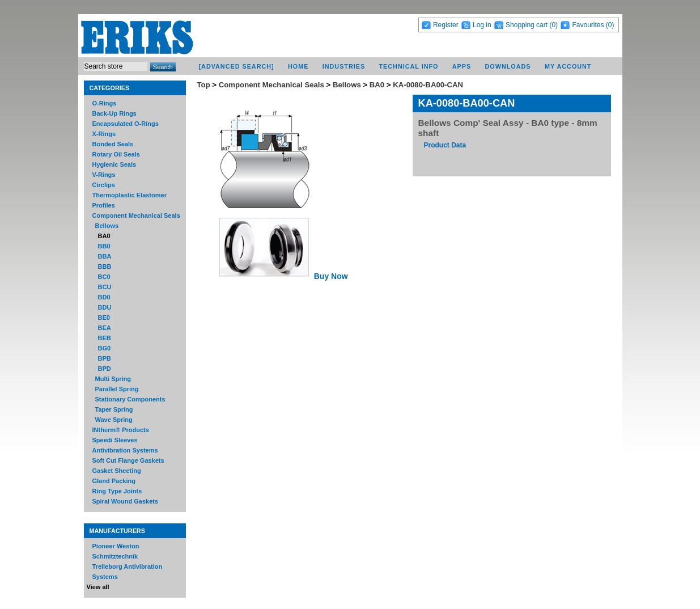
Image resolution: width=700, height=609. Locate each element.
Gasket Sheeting (117, 471)
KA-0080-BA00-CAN (428, 85)
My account (568, 66)
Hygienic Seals (114, 164)
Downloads (508, 66)
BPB (105, 358)
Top (204, 85)
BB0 (104, 246)
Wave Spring (114, 420)
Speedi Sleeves (115, 440)
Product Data (445, 145)
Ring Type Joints (117, 491)
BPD (105, 369)
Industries (344, 66)
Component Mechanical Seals (136, 215)
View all (98, 587)
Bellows (107, 226)
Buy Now (331, 276)
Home (298, 66)
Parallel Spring (117, 389)
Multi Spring (113, 379)
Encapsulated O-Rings (126, 124)
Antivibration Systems (125, 450)
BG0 (105, 348)
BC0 (104, 277)
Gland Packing (114, 481)
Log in (482, 25)
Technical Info (408, 66)
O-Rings (105, 103)
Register (446, 25)
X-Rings (104, 134)
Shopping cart (527, 25)
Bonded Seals (113, 144)
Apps (462, 66)
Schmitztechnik (115, 556)
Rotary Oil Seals (116, 154)
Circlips (104, 185)
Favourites (588, 25)
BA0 (104, 236)
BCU (105, 287)
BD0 (104, 297)
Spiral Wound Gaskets (126, 501)
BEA (105, 328)
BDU (105, 307)
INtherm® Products (121, 430)
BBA (105, 256)
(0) (553, 25)
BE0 (104, 318)
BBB (105, 267)
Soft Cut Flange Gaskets (128, 460)
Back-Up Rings (114, 113)
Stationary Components (130, 399)
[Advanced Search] (236, 66)
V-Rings (104, 175)
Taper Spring (114, 409)
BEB (105, 338)
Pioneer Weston (116, 546)
